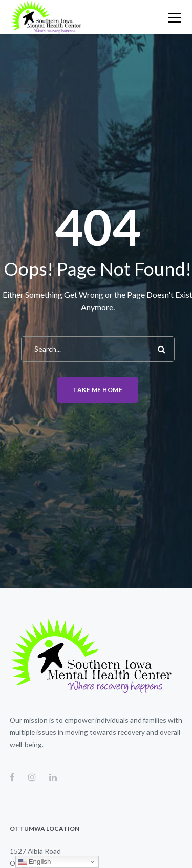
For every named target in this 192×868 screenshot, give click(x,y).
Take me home (98, 390)
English (35, 862)
